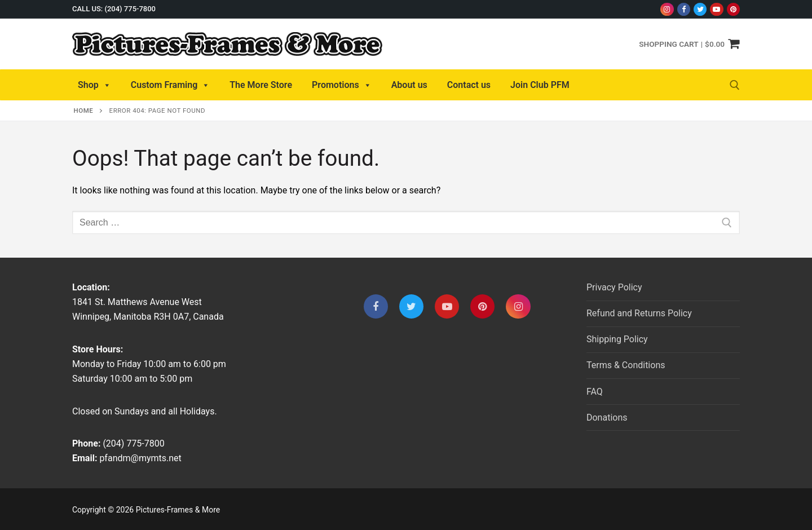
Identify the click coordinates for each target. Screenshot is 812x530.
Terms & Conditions (626, 365)
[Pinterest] (733, 9)
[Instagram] (667, 9)
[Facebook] (684, 9)
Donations (607, 418)
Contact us (469, 85)
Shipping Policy (617, 339)
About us (409, 85)
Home (84, 111)
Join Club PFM (540, 85)
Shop (94, 85)
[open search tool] (735, 85)
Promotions (342, 85)
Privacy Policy (614, 287)
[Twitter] (700, 9)
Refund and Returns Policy (639, 313)
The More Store (261, 85)
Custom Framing (171, 85)
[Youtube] (716, 9)
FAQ (595, 392)
